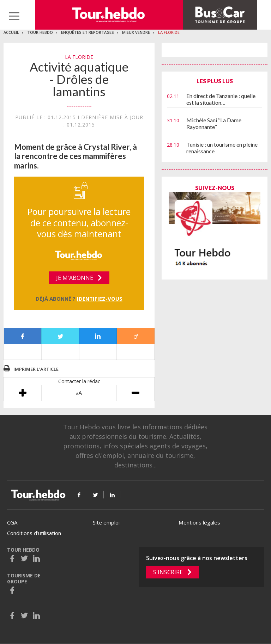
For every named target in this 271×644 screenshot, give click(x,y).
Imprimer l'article (36, 369)
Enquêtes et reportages (88, 32)
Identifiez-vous (100, 299)
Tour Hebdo (40, 32)
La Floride (169, 32)
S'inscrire (168, 572)
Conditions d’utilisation (34, 533)
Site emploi (106, 522)
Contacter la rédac (79, 381)
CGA (12, 522)
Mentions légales (199, 522)
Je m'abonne (75, 278)
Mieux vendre (136, 32)
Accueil (11, 32)
